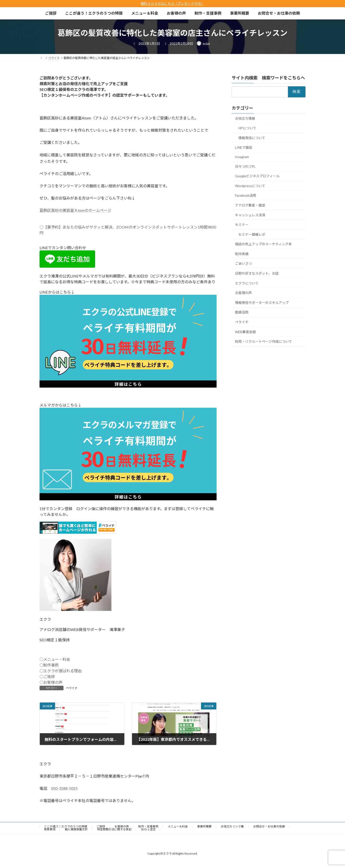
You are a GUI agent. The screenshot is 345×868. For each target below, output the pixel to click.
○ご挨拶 (47, 676)
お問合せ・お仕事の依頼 (269, 826)
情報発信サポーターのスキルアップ (262, 303)
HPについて (247, 128)
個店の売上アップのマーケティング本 (263, 244)
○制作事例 (49, 665)
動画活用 (242, 312)
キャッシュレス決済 (250, 215)
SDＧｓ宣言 (148, 829)
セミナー (242, 225)
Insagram (242, 157)
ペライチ (72, 688)
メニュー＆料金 (178, 826)
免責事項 (50, 829)
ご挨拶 (101, 826)
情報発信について (252, 138)
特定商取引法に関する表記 (114, 829)
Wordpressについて (250, 186)
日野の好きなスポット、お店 (257, 273)
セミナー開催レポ (252, 234)
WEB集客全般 (245, 332)
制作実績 (242, 254)
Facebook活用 (246, 195)
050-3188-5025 (64, 788)
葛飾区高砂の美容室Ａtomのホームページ (75, 210)
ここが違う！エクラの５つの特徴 (66, 826)
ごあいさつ (243, 263)
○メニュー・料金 (55, 659)
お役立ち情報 (245, 118)
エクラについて (247, 283)
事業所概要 (204, 826)
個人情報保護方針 (76, 829)
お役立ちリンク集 (232, 826)
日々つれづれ (245, 166)
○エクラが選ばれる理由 (61, 671)
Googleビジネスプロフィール (257, 176)
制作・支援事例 (148, 826)
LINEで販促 (244, 147)
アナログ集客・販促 (250, 205)
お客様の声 (243, 293)
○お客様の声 (51, 682)
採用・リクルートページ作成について (264, 341)
